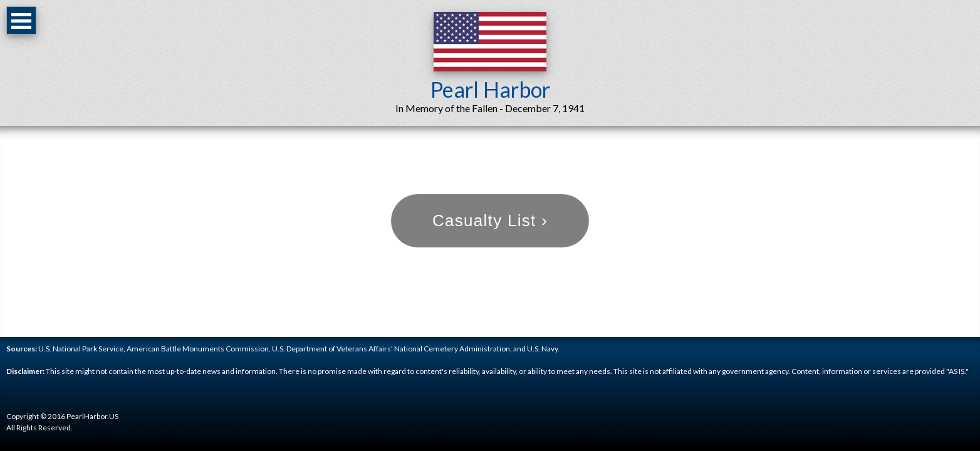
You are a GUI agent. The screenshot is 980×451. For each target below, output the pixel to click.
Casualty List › (490, 220)
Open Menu (21, 20)
